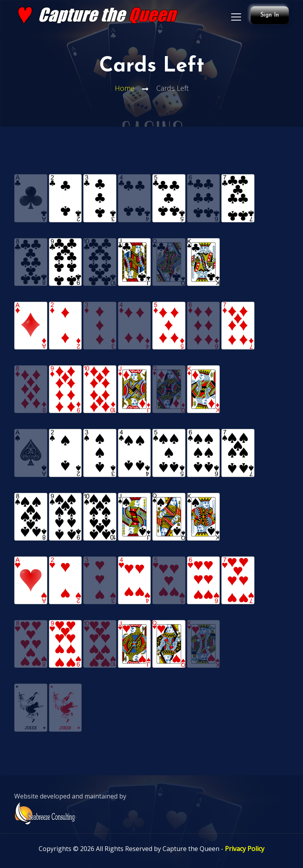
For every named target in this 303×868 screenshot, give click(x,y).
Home (125, 88)
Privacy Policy (245, 849)
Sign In (270, 15)
